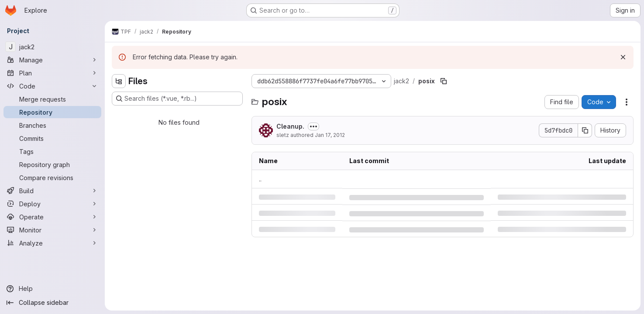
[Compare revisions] (52, 177)
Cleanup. (290, 126)
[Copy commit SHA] (585, 130)
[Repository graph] (52, 164)
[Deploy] (52, 204)
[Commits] (52, 138)
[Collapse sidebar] (52, 303)
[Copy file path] (444, 81)
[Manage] (52, 60)
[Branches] (52, 125)
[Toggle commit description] (313, 126)
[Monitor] (52, 230)
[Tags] (52, 151)
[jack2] (52, 47)
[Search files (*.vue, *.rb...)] (177, 99)
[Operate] (52, 217)
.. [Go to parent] (260, 179)
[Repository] (52, 112)
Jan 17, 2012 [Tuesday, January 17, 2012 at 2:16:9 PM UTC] (330, 135)
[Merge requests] (52, 99)
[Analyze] (52, 243)
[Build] (52, 191)
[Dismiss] (623, 57)
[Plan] (52, 73)
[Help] (52, 289)
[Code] (52, 86)
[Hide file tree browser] (119, 81)
